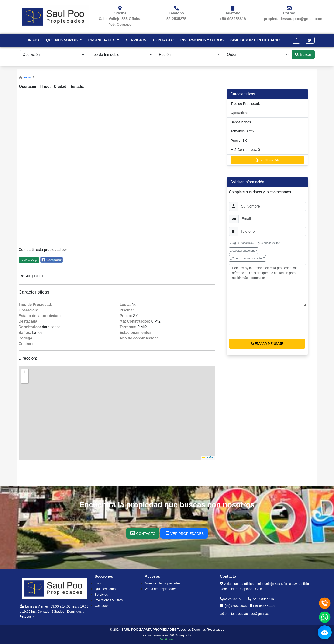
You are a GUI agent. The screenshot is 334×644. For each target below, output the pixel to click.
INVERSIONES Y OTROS (202, 40)
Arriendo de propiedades (163, 583)
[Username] (272, 206)
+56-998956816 (233, 19)
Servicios (101, 595)
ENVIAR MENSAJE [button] (267, 344)
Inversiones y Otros (109, 600)
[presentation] (264, 323)
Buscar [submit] (303, 55)
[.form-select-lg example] (190, 55)
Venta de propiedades (161, 589)
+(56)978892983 (235, 606)
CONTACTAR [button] (267, 160)
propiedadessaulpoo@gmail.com (293, 19)
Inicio (27, 77)
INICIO (33, 40)
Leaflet (208, 457)
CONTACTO (163, 40)
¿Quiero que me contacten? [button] (247, 258)
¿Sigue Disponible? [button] (242, 243)
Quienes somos (106, 589)
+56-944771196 (264, 606)
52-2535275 (176, 19)
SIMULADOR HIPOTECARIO (255, 40)
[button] (296, 40)
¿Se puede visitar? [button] (269, 243)
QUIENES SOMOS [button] (62, 40)
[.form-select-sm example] (54, 55)
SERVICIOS (136, 40)
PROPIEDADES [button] (102, 40)
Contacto (101, 606)
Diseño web (167, 640)
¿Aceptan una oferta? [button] (243, 251)
